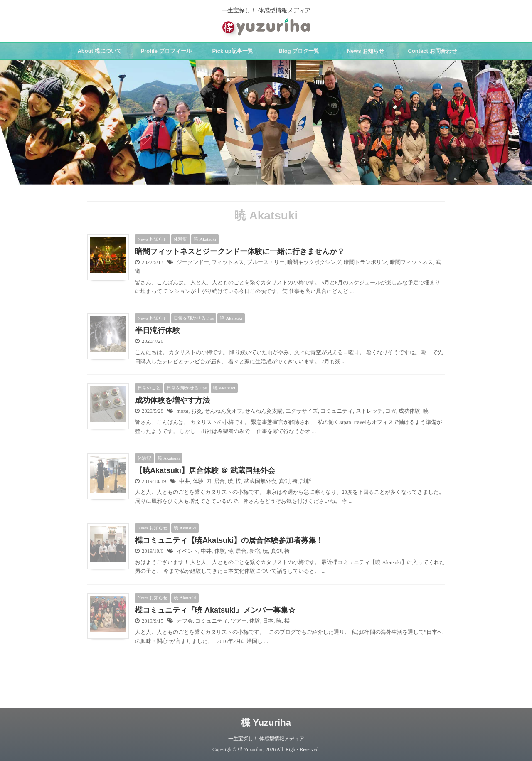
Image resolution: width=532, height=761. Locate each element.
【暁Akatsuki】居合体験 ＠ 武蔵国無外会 (205, 470)
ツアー (239, 621)
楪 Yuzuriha (266, 723)
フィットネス (228, 262)
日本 (268, 621)
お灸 (197, 411)
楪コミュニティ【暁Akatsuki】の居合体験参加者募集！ (229, 540)
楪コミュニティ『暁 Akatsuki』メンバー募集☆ (215, 610)
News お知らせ (366, 51)
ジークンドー (193, 262)
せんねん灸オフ (223, 411)
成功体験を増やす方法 (172, 400)
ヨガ (391, 411)
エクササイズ (302, 411)
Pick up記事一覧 (232, 51)
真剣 (284, 481)
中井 (185, 481)
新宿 (255, 551)
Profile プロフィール (166, 51)
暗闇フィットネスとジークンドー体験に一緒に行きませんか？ (240, 251)
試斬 (306, 481)
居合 (219, 481)
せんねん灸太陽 (264, 411)
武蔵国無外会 (260, 481)
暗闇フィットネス (411, 262)
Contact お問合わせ (432, 51)
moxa (182, 411)
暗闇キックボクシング (314, 262)
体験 (198, 481)
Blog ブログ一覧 (299, 51)
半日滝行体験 (158, 330)
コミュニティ (337, 411)
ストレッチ (369, 411)
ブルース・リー (266, 262)
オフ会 (185, 621)
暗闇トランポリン (365, 262)
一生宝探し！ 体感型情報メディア (266, 739)
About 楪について (99, 51)
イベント (187, 551)
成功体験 (409, 411)
